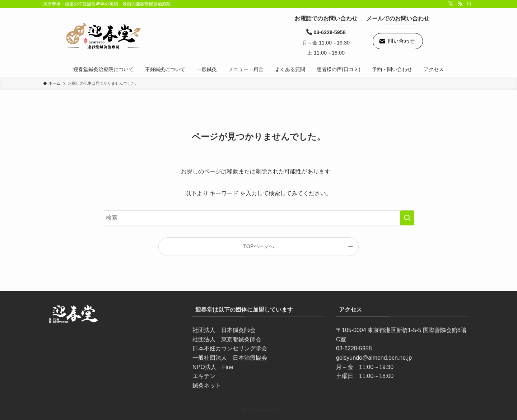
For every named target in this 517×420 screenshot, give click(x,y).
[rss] (460, 4)
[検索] (469, 4)
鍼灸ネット (207, 385)
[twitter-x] (451, 4)
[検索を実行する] (407, 218)
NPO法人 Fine (213, 367)
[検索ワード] (258, 218)
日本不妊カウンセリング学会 (230, 348)
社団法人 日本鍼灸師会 (224, 330)
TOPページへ (258, 246)
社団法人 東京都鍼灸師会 (227, 339)
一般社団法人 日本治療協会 (230, 358)
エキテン (204, 376)
